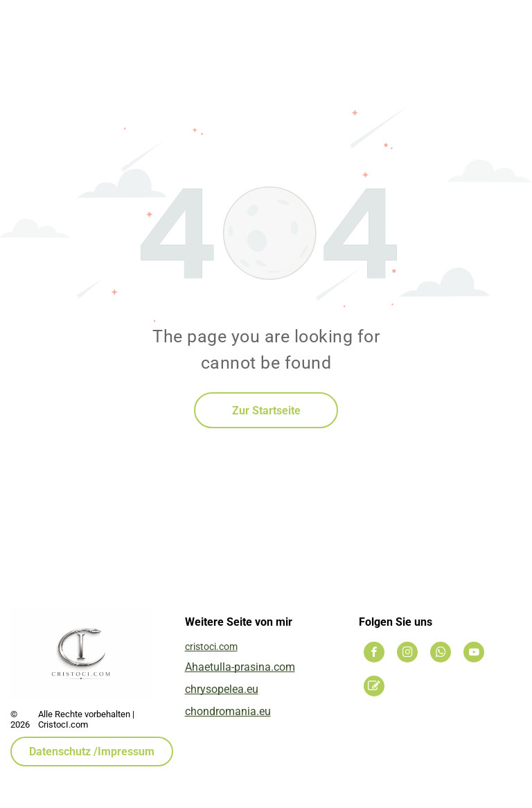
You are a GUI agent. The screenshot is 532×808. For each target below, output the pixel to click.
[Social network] (374, 688)
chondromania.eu (228, 711)
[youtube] (474, 654)
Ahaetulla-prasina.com (240, 667)
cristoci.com (211, 647)
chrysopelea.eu (222, 689)
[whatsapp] (441, 654)
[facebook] (374, 654)
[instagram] (407, 654)
